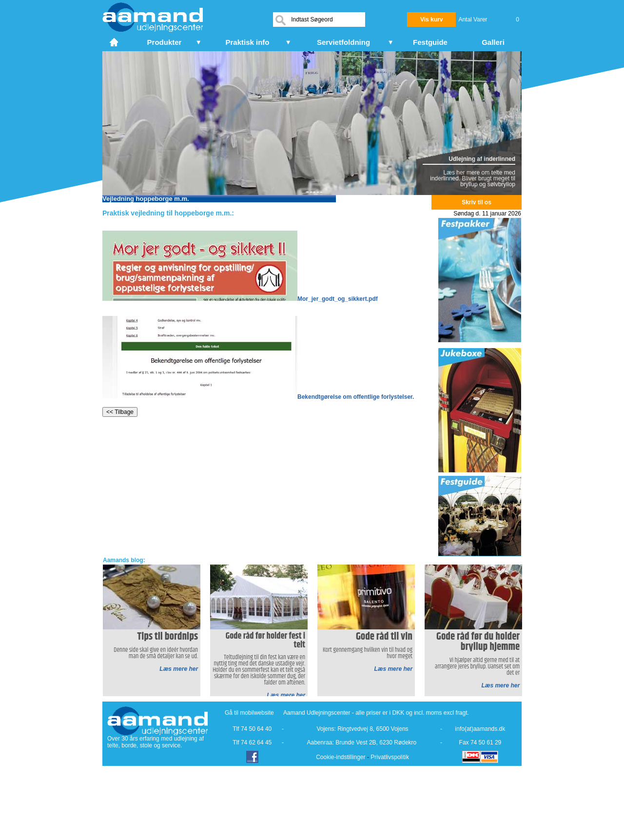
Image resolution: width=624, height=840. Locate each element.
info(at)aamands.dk (480, 729)
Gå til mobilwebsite (249, 713)
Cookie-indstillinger (341, 757)
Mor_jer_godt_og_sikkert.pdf (240, 299)
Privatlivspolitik (390, 757)
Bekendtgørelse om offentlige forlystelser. (258, 397)
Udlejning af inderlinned (482, 159)
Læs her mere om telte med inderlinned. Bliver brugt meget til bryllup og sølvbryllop (473, 178)
